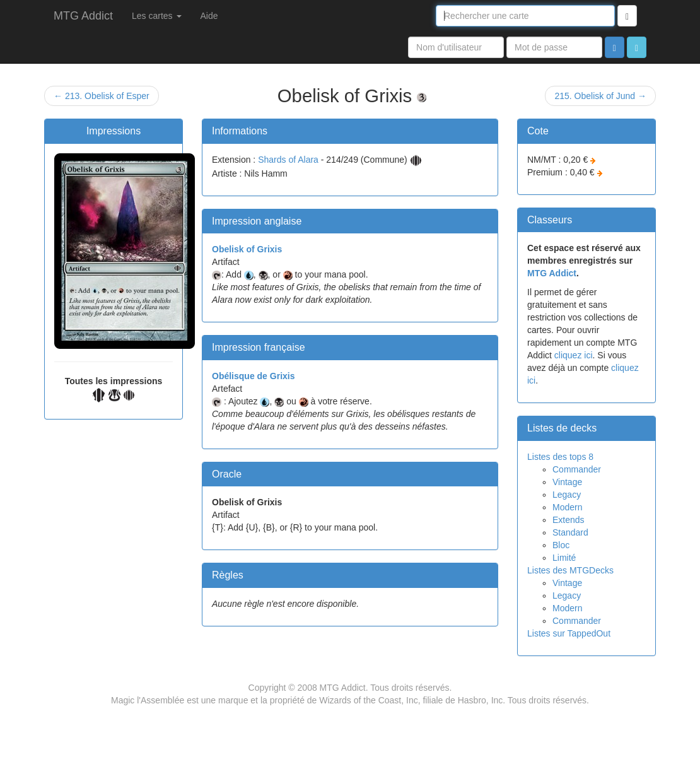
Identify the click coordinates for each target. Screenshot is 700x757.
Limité (564, 558)
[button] (637, 47)
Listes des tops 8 (560, 457)
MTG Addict (83, 16)
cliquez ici (574, 355)
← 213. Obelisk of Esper (102, 96)
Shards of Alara (288, 160)
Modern (567, 507)
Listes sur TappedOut (569, 633)
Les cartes (156, 16)
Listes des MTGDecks (570, 570)
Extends (569, 520)
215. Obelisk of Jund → (600, 96)
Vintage (567, 482)
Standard (570, 532)
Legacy (567, 495)
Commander (577, 469)
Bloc (561, 545)
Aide (209, 16)
